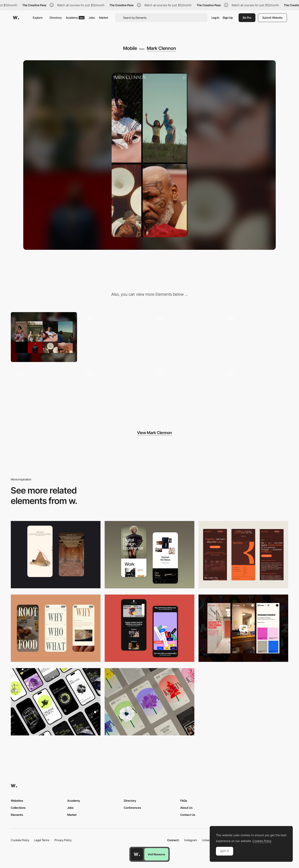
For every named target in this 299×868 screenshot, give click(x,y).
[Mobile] (243, 555)
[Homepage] (255, 337)
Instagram (191, 840)
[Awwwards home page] (137, 854)
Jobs (92, 18)
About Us (186, 808)
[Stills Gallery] (114, 337)
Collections (18, 808)
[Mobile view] (243, 628)
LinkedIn (207, 840)
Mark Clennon (161, 48)
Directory (56, 18)
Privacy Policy (63, 840)
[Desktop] (44, 337)
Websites (17, 801)
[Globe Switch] (44, 391)
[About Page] (185, 337)
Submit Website (272, 18)
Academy (75, 18)
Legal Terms (42, 840)
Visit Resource (156, 854)
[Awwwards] (16, 18)
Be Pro (247, 18)
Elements (17, 815)
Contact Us (188, 815)
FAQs (184, 801)
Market (104, 18)
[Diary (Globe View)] (114, 391)
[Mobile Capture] (149, 555)
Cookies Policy (20, 840)
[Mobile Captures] (149, 628)
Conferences (132, 808)
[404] (185, 391)
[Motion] (255, 391)
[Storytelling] (56, 555)
